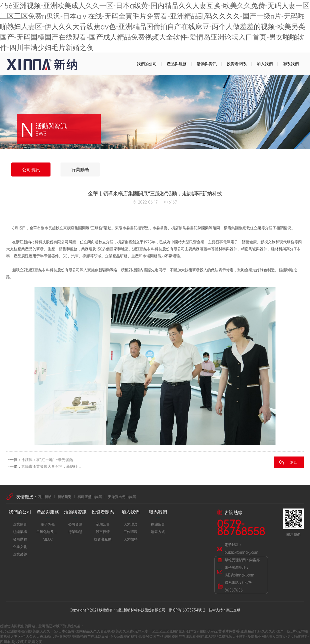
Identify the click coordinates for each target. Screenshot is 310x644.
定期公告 (103, 524)
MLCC (48, 539)
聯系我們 (291, 64)
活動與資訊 (207, 64)
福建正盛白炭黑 (90, 496)
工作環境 (130, 531)
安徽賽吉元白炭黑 (122, 496)
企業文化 (20, 546)
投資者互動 (103, 539)
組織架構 (20, 531)
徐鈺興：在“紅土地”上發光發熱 (47, 459)
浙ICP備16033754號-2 (187, 610)
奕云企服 (233, 610)
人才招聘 (130, 539)
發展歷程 (20, 539)
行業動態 (80, 169)
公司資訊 (31, 169)
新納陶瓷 (64, 496)
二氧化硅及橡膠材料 (47, 531)
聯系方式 (158, 531)
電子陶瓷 (48, 524)
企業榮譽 (20, 554)
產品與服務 (177, 64)
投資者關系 (237, 64)
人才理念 (130, 524)
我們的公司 (147, 64)
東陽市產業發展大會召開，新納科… (51, 466)
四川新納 (44, 496)
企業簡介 (20, 524)
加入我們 (265, 64)
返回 (294, 462)
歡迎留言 (158, 524)
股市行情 (103, 531)
